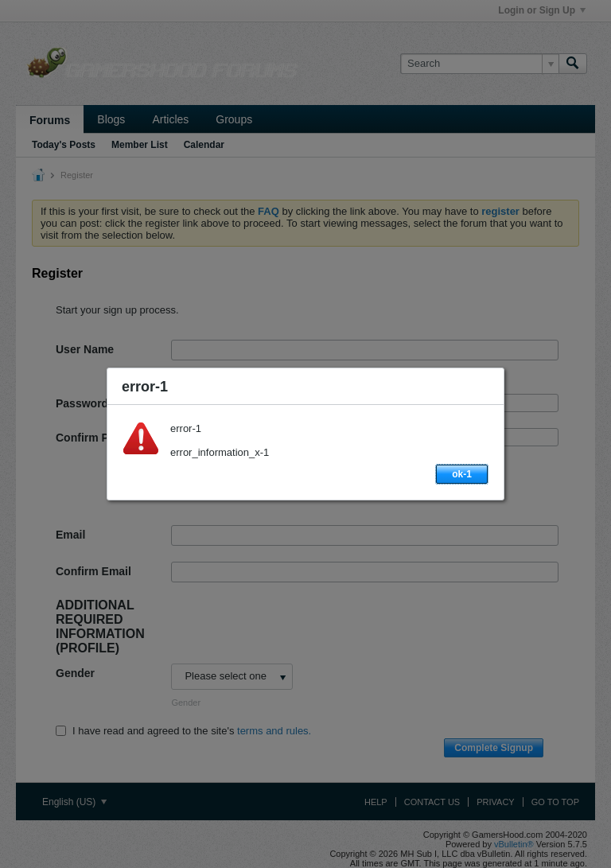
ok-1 (462, 474)
